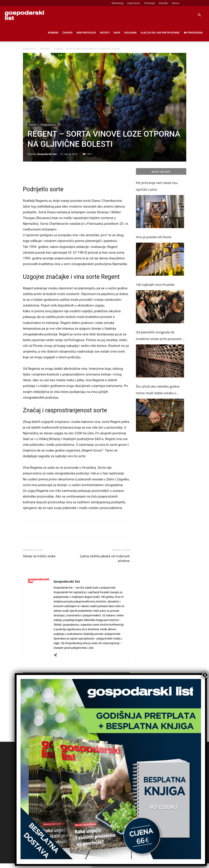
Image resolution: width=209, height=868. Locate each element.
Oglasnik (130, 33)
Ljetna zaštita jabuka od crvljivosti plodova (105, 559)
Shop (117, 33)
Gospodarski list (47, 154)
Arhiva (176, 3)
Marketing (117, 3)
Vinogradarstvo (48, 125)
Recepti (105, 33)
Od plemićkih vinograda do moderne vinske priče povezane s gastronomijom (160, 336)
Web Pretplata (86, 33)
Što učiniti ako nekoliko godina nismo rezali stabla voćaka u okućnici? (158, 390)
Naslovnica (30, 49)
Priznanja (150, 3)
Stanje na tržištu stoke (39, 556)
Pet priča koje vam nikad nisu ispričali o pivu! (157, 186)
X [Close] (205, 675)
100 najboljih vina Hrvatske (155, 285)
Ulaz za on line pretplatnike (160, 33)
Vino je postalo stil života (154, 237)
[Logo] (24, 15)
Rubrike (53, 33)
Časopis (68, 33)
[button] (199, 15)
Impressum (134, 3)
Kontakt (163, 3)
